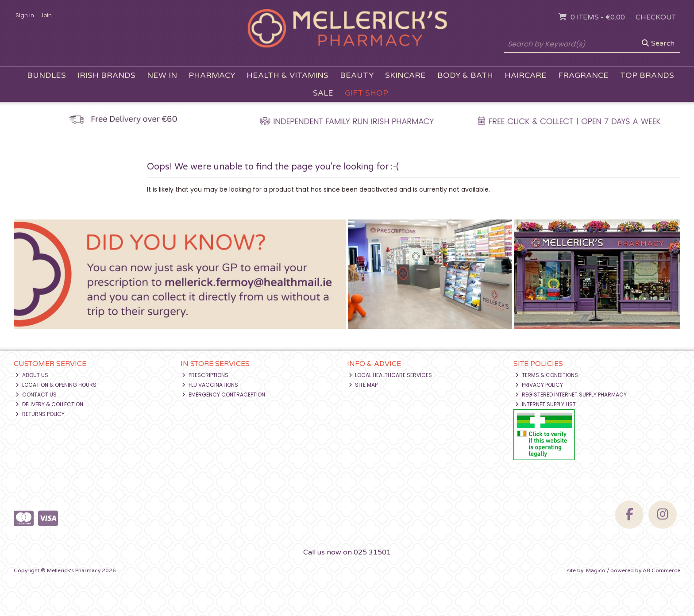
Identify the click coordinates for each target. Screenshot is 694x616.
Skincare (405, 75)
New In (162, 75)
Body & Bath (465, 75)
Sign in (25, 15)
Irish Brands (106, 75)
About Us (32, 375)
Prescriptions (205, 375)
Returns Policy (40, 414)
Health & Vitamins (287, 75)
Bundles (46, 75)
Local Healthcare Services (391, 375)
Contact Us (36, 395)
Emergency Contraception (224, 395)
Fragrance (583, 75)
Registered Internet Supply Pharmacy (571, 395)
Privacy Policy (539, 385)
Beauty (357, 75)
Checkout (656, 17)
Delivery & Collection (49, 404)
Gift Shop (366, 93)
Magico (596, 570)
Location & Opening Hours (56, 385)
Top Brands (647, 75)
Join (46, 15)
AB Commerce (661, 570)
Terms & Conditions (547, 375)
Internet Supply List (546, 404)
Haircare (526, 75)
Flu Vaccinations (210, 385)
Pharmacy (212, 75)
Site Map (363, 385)
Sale (323, 93)
